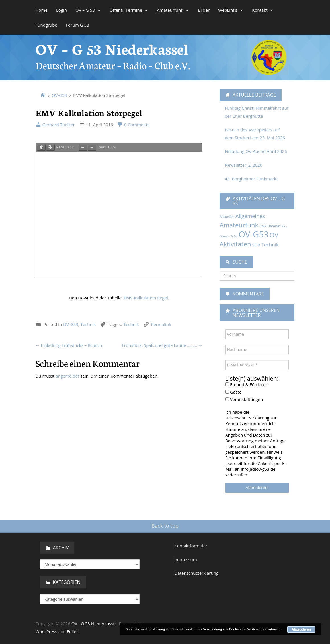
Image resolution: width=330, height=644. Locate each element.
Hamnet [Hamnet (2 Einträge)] (274, 226)
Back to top (165, 526)
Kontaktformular (191, 546)
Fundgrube (46, 25)
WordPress (46, 631)
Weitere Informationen (264, 629)
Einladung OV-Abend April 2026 (256, 151)
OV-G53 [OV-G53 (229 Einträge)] (254, 234)
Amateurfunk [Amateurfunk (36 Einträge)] (239, 225)
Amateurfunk (173, 10)
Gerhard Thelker (55, 125)
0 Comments (133, 125)
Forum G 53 (77, 25)
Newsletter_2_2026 (243, 165)
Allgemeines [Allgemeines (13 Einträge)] (250, 216)
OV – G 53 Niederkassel (112, 48)
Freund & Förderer (246, 384)
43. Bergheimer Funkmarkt (251, 179)
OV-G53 (60, 95)
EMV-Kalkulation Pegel (146, 171)
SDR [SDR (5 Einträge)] (256, 245)
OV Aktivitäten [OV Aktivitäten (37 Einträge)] (249, 240)
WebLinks (231, 10)
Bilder (204, 10)
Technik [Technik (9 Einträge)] (270, 245)
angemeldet (67, 249)
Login (62, 10)
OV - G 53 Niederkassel (94, 623)
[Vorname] (257, 334)
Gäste (233, 392)
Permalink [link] (161, 197)
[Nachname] (257, 350)
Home (42, 10)
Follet (72, 631)
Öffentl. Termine (129, 10)
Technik (88, 197)
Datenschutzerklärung (197, 573)
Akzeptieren (301, 629)
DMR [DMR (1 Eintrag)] (263, 226)
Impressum (186, 559)
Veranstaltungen (244, 399)
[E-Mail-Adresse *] (257, 365)
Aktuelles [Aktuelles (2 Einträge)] (227, 217)
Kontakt (263, 10)
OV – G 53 (88, 10)
